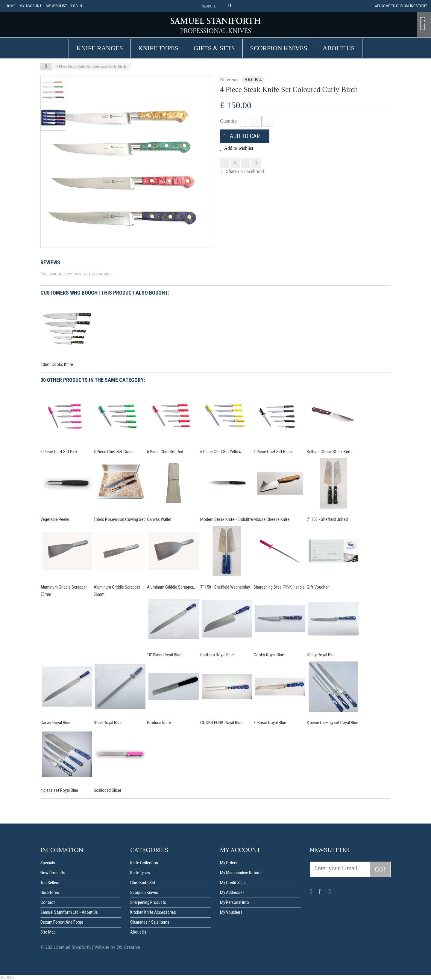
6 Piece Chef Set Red (165, 452)
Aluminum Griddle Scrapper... (171, 587)
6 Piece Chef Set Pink (59, 452)
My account (31, 6)
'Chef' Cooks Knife (57, 364)
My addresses (232, 892)
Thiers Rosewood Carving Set (119, 519)
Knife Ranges (100, 48)
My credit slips (233, 883)
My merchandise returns (241, 873)
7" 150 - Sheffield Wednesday (225, 587)
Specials (48, 863)
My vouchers (231, 912)
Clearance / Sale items (150, 922)
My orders (229, 863)
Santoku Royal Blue (217, 655)
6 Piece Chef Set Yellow (221, 452)
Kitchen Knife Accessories (153, 912)
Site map (48, 932)
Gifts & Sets (214, 48)
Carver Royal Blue (55, 723)
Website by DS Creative (117, 947)
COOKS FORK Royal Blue (221, 723)
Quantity (228, 121)
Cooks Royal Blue (269, 655)
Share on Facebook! (245, 171)
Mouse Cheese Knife (271, 519)
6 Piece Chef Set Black (273, 452)
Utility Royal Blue (321, 655)
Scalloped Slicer (107, 790)
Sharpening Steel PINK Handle (279, 587)
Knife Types (158, 48)
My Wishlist (56, 6)
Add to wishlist (238, 148)
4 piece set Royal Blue (59, 790)
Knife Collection (144, 863)
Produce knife (159, 723)
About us (339, 48)
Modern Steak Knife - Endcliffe (227, 519)
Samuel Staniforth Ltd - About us (69, 912)
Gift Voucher (318, 587)
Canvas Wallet (159, 519)
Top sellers (50, 883)
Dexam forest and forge (62, 922)
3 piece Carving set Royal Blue (333, 723)
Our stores (50, 892)
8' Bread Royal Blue (270, 723)
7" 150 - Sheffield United (327, 519)
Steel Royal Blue (108, 723)
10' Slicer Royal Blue (164, 655)
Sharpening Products (148, 902)
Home (10, 6)
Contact (48, 902)
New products (53, 873)
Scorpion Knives (279, 48)
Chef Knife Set (143, 883)
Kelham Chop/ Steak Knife (330, 452)
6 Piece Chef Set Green (114, 452)
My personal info (235, 902)
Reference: (230, 80)
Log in (77, 6)
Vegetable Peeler (55, 519)
